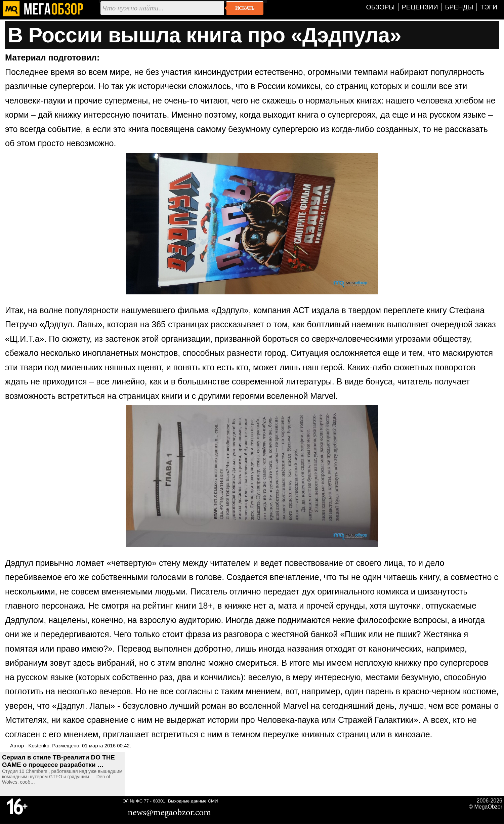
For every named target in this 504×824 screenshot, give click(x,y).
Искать (245, 8)
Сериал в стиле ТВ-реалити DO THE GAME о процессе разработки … (58, 761)
